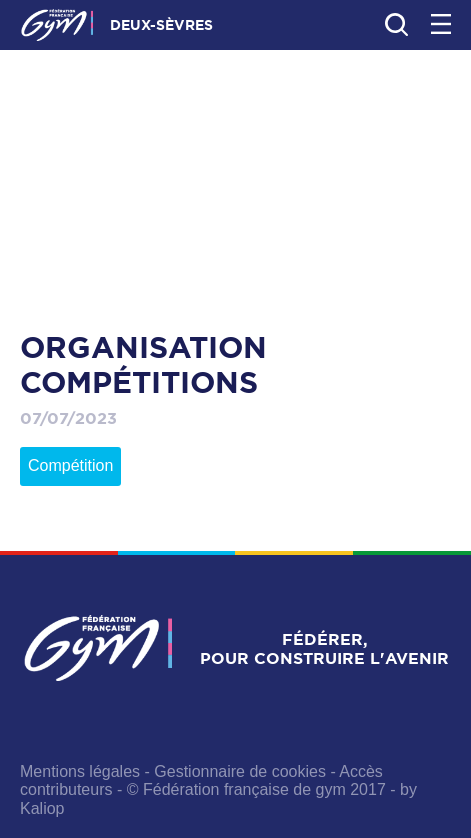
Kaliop (42, 808)
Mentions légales (80, 771)
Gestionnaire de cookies (240, 771)
